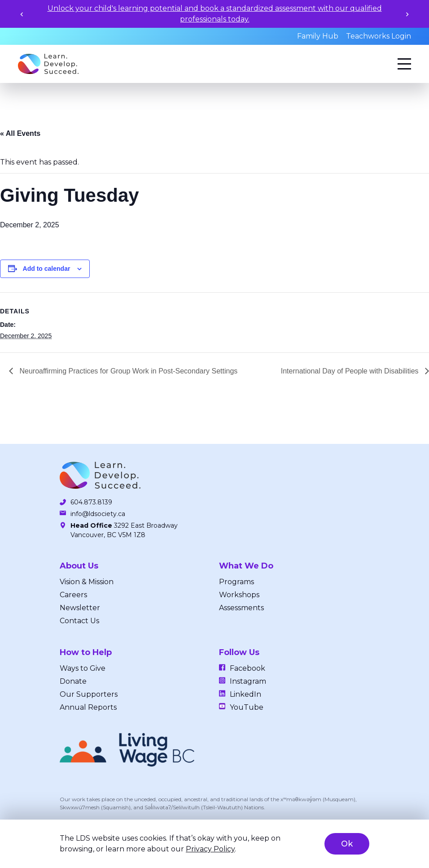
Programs (236, 582)
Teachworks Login (379, 36)
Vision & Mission (87, 582)
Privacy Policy (210, 849)
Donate (73, 681)
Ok (347, 844)
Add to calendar (47, 269)
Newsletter (80, 608)
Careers (73, 595)
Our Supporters (89, 694)
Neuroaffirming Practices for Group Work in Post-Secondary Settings (127, 371)
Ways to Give (83, 668)
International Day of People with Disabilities (351, 371)
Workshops (239, 595)
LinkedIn (245, 694)
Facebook (247, 668)
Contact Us (79, 621)
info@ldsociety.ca (98, 514)
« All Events (20, 133)
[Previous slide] (22, 14)
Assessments (241, 608)
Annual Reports (88, 707)
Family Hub (318, 36)
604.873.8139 (91, 502)
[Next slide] (407, 14)
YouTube (247, 707)
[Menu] (404, 64)
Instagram (248, 681)
